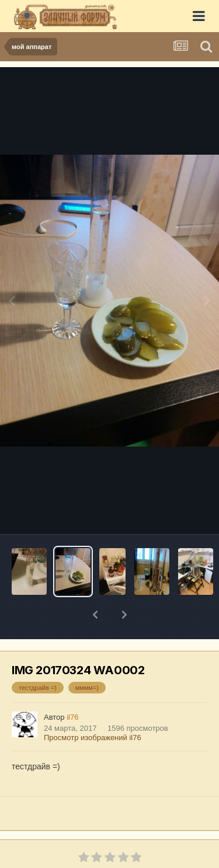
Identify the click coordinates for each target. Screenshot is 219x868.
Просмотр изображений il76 (93, 707)
